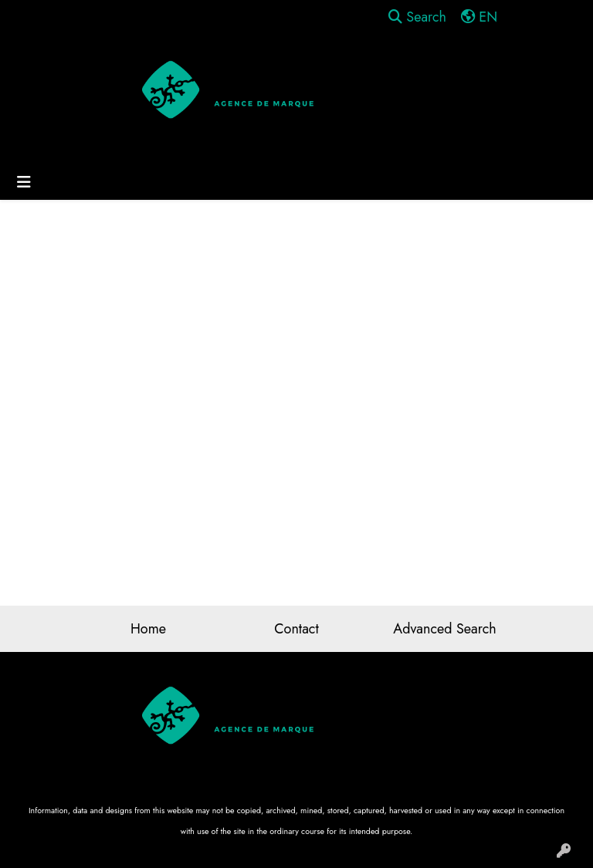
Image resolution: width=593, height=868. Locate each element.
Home (148, 629)
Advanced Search (444, 629)
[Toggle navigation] (24, 182)
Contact (296, 629)
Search (417, 17)
